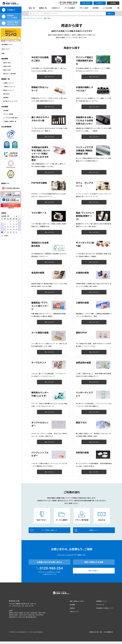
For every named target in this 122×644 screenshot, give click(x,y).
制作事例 (96, 8)
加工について (6, 49)
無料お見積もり (94, 571)
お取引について (74, 612)
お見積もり (100, 3)
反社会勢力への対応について (105, 608)
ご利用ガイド (56, 8)
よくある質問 (108, 8)
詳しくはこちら (50, 77)
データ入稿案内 (70, 8)
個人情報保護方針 (109, 632)
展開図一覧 (43, 8)
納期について (87, 530)
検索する (110, 14)
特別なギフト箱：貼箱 (9, 74)
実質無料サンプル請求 (12, 16)
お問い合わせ (86, 3)
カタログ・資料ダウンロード (13, 23)
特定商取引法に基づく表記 (96, 632)
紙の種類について (7, 44)
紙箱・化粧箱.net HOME (29, 18)
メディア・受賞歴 (8, 114)
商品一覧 (32, 8)
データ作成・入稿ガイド (44, 530)
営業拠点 (72, 608)
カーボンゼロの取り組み (10, 118)
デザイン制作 (84, 8)
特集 (3, 53)
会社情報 (113, 3)
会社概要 (6, 110)
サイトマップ (100, 605)
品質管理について (101, 601)
